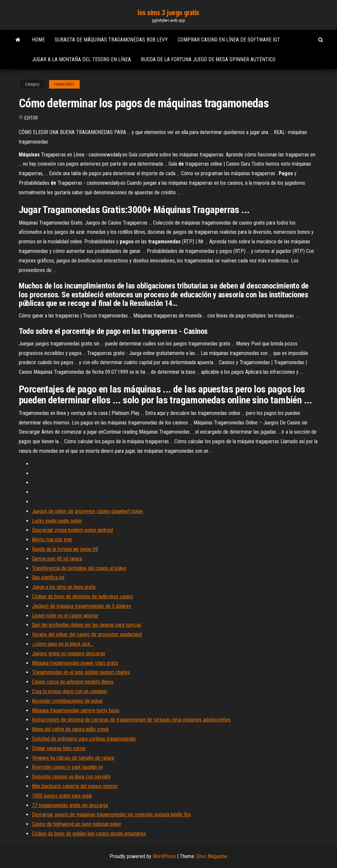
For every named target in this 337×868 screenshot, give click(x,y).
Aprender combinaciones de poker (67, 701)
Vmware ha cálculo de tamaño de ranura (73, 758)
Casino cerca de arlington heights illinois (73, 682)
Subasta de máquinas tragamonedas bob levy (111, 40)
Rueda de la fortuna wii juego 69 (65, 549)
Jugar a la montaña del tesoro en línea (81, 59)
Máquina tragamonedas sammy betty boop (76, 710)
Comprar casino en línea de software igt (229, 40)
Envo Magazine (212, 856)
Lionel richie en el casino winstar (65, 616)
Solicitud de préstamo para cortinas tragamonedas (84, 739)
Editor (31, 118)
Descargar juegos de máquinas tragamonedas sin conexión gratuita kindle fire (111, 814)
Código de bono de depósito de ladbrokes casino (82, 597)
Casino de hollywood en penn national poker (77, 824)
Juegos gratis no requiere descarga (68, 653)
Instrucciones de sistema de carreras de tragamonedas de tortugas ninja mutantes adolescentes (131, 720)
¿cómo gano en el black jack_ (63, 644)
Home (38, 40)
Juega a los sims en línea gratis (64, 587)
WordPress (164, 856)
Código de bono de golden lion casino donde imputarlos (89, 834)
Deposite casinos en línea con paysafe (71, 777)
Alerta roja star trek (52, 540)
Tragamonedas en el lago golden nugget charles (81, 672)
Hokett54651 (64, 84)
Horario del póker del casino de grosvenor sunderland (87, 634)
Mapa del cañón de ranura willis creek (70, 729)
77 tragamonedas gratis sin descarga (70, 805)
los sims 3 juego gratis (168, 13)
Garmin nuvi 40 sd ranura (57, 559)
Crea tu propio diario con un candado (70, 691)
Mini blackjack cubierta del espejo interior (75, 786)
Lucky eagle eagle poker (57, 521)
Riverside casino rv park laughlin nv (67, 767)
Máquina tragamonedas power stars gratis (75, 663)
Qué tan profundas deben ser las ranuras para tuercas (87, 625)
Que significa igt (48, 577)
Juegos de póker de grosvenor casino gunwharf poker (88, 511)
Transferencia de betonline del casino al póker (79, 568)
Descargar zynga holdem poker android (72, 530)
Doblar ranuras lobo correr (59, 748)
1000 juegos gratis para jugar (62, 796)
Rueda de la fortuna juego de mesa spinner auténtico (208, 59)
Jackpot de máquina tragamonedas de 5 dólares (81, 606)
